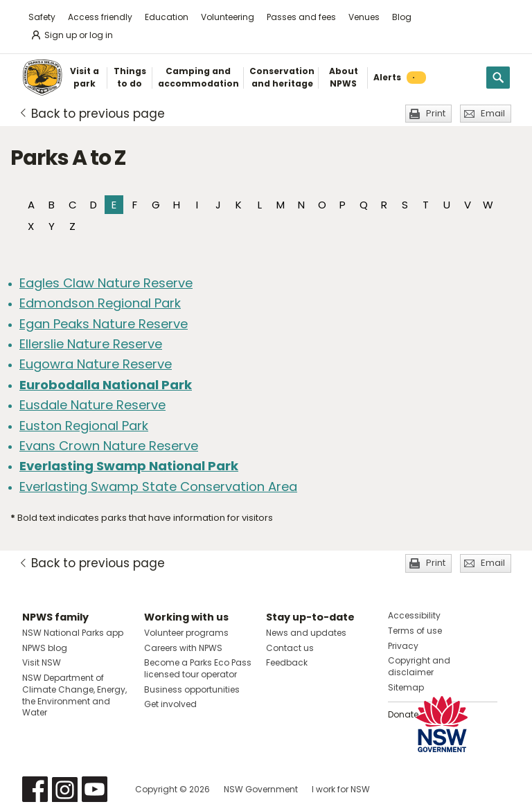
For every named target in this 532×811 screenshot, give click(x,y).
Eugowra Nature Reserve (96, 364)
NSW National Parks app (73, 633)
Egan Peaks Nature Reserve (104, 324)
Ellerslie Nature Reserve (91, 344)
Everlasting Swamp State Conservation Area (158, 487)
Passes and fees (301, 17)
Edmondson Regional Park (100, 303)
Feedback (287, 662)
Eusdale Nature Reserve (92, 405)
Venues (364, 17)
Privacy (403, 646)
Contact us (290, 648)
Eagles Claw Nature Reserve (106, 283)
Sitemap (406, 687)
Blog (402, 17)
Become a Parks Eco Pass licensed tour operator (198, 668)
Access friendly (100, 17)
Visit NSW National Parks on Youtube (95, 789)
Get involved (170, 704)
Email (493, 113)
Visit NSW (42, 662)
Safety (42, 17)
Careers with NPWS (183, 648)
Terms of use (415, 631)
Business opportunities (192, 689)
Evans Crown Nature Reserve (109, 446)
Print (436, 113)
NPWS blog (45, 648)
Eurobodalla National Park (106, 385)
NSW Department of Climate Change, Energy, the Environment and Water (74, 695)
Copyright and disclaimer (419, 666)
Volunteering (228, 17)
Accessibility (414, 615)
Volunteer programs (186, 633)
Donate (403, 714)
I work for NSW (341, 789)
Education (167, 17)
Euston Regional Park (84, 426)
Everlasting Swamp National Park (129, 466)
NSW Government (261, 789)
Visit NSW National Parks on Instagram (65, 789)
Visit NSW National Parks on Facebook (35, 789)
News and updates (306, 633)
